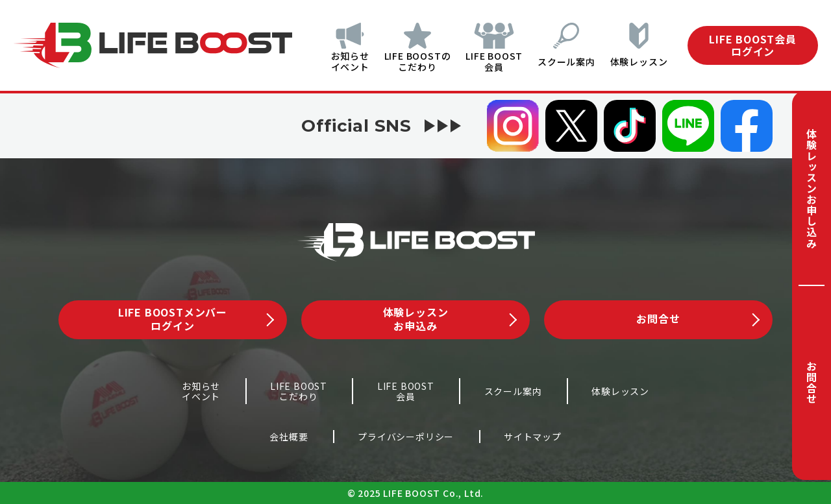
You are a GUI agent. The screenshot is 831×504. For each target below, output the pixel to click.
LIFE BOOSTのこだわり (402, 61)
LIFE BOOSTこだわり (299, 391)
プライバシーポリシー (406, 437)
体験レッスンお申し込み (812, 188)
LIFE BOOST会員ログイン (753, 45)
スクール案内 (561, 62)
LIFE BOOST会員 (484, 61)
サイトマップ (533, 437)
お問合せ (812, 382)
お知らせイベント (329, 61)
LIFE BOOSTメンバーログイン (196, 319)
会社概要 (289, 437)
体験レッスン (639, 62)
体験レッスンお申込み (450, 319)
